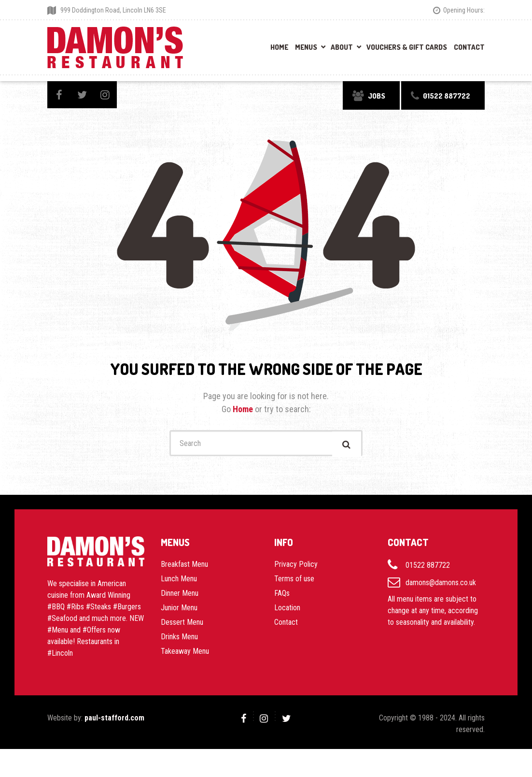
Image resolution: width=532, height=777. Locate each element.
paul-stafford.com (114, 721)
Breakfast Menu (184, 567)
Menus (306, 47)
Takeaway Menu (185, 654)
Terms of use (294, 582)
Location (287, 611)
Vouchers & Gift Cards (407, 47)
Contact (469, 47)
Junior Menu (179, 611)
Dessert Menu (182, 625)
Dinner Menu (180, 596)
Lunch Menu (179, 582)
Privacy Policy (296, 567)
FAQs (282, 596)
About (342, 47)
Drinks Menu (179, 640)
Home (279, 47)
